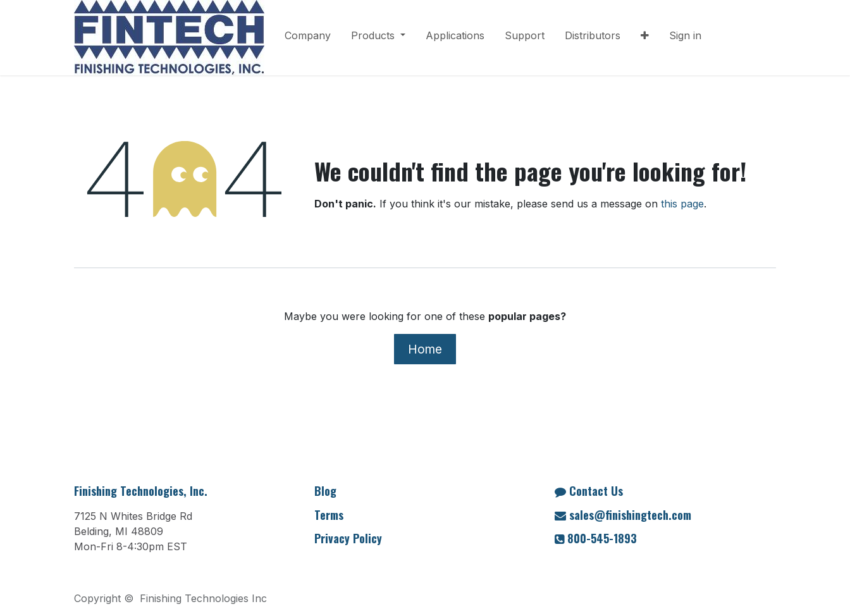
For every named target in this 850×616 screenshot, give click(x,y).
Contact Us (596, 491)
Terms (329, 515)
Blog (325, 491)
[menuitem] (308, 38)
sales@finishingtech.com (630, 515)
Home (425, 349)
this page (682, 204)
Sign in (685, 35)
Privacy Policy (348, 538)
